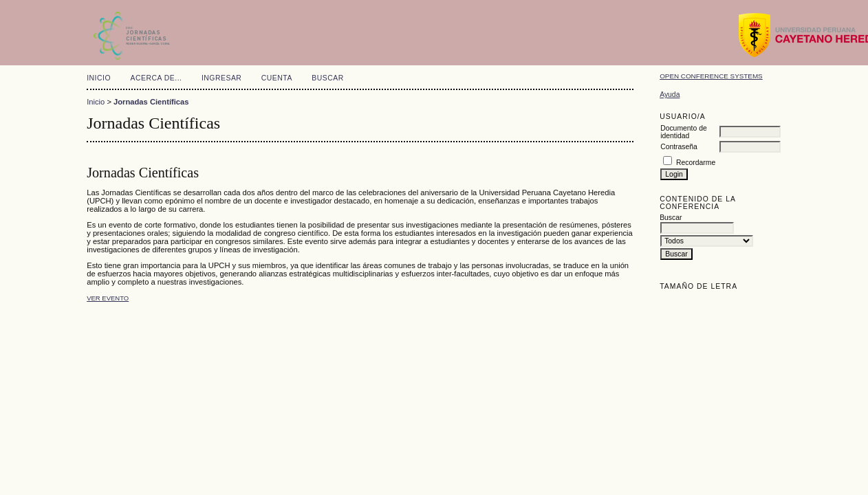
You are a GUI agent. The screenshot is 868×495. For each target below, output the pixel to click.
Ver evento (108, 298)
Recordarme (696, 163)
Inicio (99, 78)
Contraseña (679, 147)
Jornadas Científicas (151, 102)
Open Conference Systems (711, 76)
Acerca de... (156, 78)
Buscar (327, 78)
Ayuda (670, 95)
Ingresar (221, 78)
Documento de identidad (684, 132)
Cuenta (277, 78)
